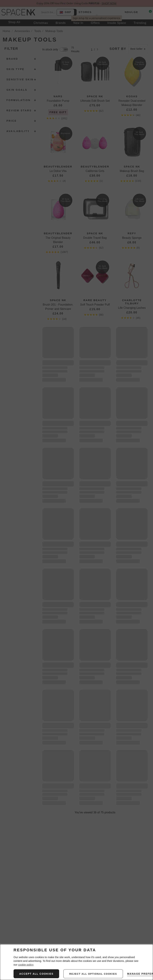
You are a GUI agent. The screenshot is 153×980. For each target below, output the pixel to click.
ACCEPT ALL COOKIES (36, 974)
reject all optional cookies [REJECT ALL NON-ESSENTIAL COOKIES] (93, 974)
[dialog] (76, 962)
